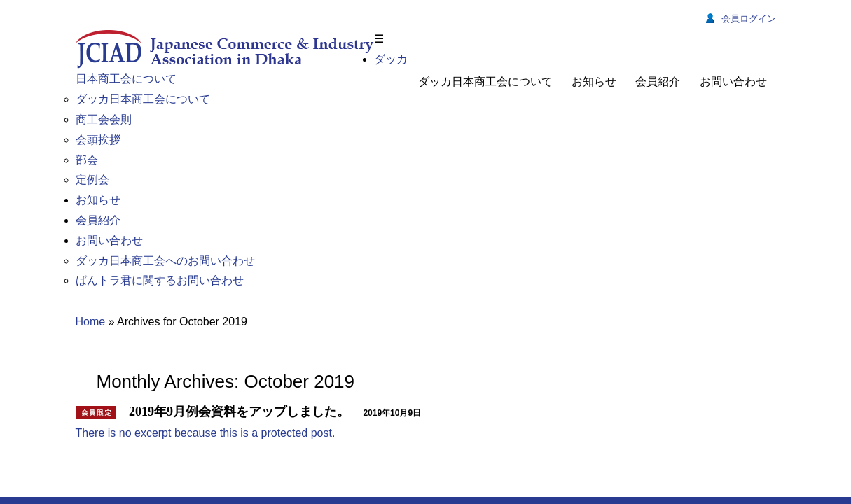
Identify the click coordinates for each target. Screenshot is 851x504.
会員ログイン (741, 19)
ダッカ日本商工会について (485, 82)
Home (91, 133)
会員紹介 (658, 82)
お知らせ (594, 82)
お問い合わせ (733, 82)
